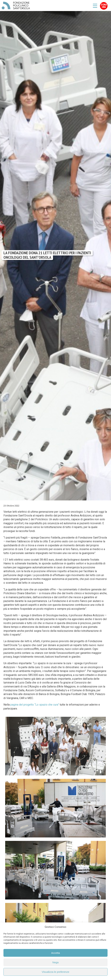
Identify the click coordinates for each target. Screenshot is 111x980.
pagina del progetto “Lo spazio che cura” (35, 705)
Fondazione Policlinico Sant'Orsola (16, 6)
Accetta (55, 953)
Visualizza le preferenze (55, 972)
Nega (56, 962)
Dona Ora (104, 6)
